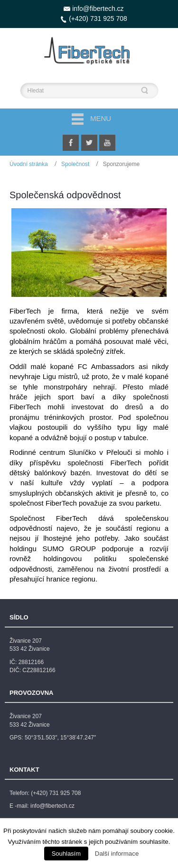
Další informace (117, 854)
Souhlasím (66, 854)
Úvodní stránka (29, 164)
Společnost (75, 164)
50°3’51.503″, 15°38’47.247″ (60, 738)
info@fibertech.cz (98, 9)
